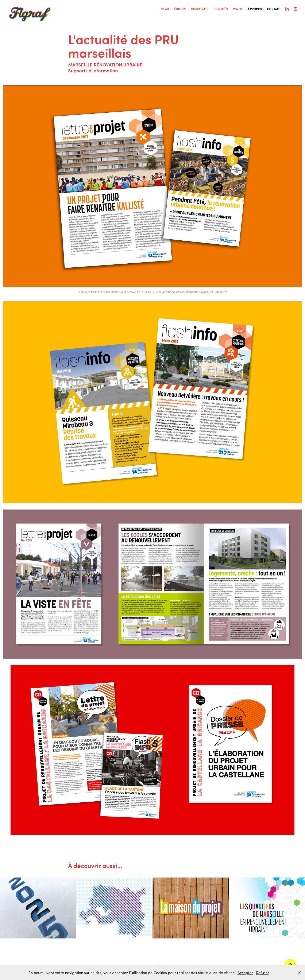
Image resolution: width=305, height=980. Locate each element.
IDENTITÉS (221, 9)
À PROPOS (255, 9)
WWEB (238, 9)
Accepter (245, 973)
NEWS (165, 9)
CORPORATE (200, 9)
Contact (274, 9)
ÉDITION (180, 9)
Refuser (263, 973)
